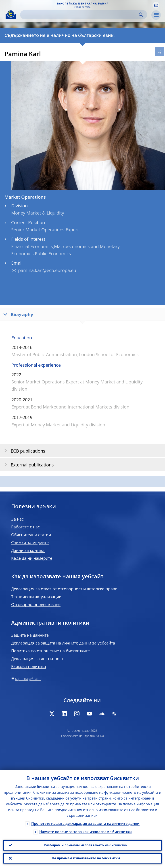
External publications (28, 465)
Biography (17, 314)
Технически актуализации (36, 597)
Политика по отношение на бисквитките (50, 651)
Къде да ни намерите (32, 558)
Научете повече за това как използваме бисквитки (86, 832)
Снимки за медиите (30, 542)
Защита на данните (30, 635)
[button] (156, 5)
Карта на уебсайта (28, 679)
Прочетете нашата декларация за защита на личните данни (85, 824)
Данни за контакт (28, 550)
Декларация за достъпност (37, 659)
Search (141, 15)
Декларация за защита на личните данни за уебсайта (63, 643)
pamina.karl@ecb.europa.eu (47, 270)
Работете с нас (25, 527)
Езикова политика (29, 666)
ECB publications (23, 451)
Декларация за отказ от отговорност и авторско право (64, 589)
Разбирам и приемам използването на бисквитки (86, 845)
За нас (17, 519)
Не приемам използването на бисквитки (86, 858)
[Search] (80, 15)
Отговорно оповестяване (36, 604)
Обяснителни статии (31, 535)
